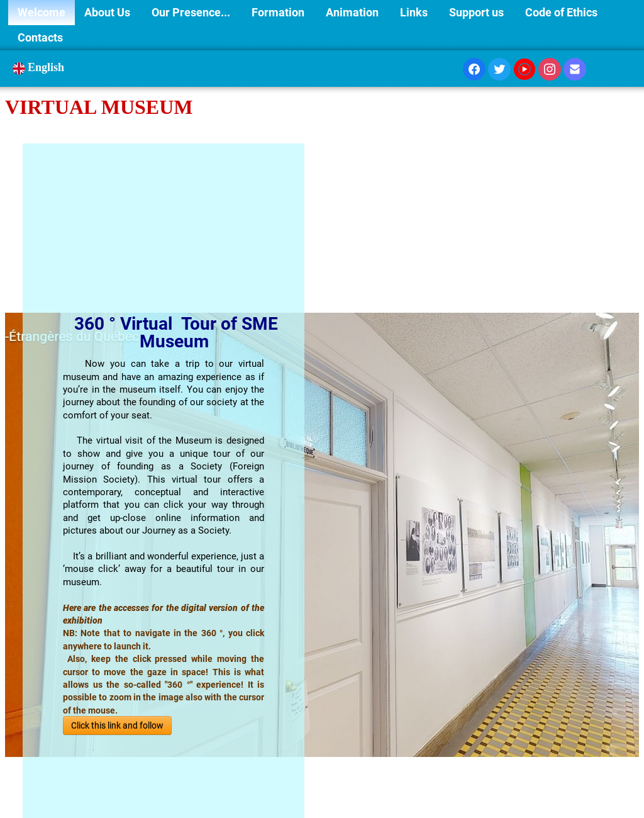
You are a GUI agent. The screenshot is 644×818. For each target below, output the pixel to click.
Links (415, 12)
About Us (108, 12)
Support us (478, 12)
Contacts (40, 37)
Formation (279, 12)
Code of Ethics (561, 12)
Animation (353, 12)
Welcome (42, 12)
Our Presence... (192, 12)
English (40, 67)
